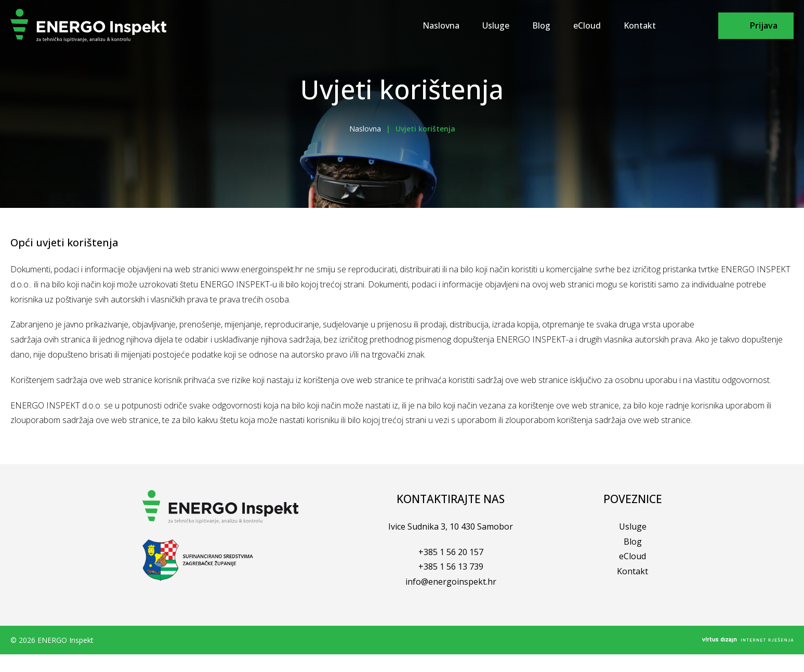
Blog (541, 25)
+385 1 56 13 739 (451, 566)
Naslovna (441, 25)
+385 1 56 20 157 (451, 552)
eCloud (587, 25)
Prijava (764, 25)
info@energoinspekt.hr (451, 582)
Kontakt (640, 25)
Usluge (496, 25)
